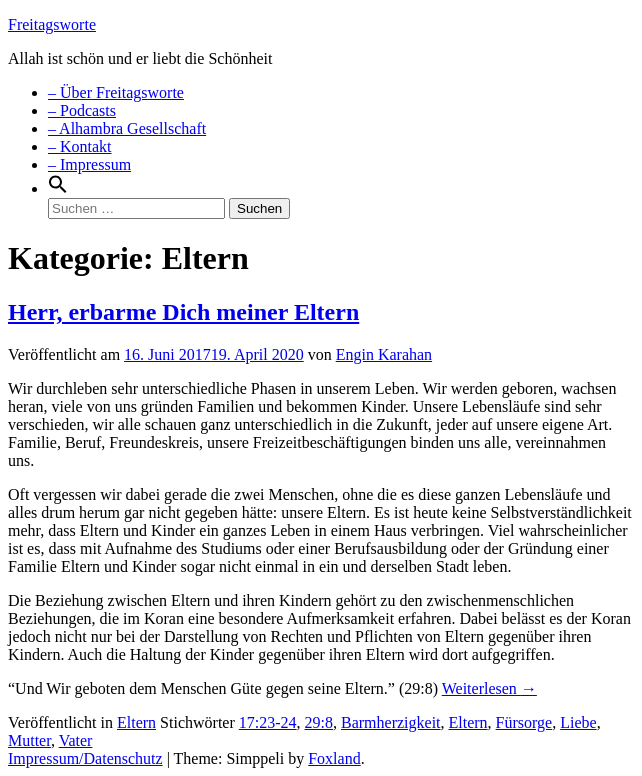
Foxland (334, 758)
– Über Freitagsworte (116, 92)
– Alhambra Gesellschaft (127, 128)
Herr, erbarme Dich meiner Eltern (183, 312)
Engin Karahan (384, 354)
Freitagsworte (52, 24)
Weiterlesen (489, 688)
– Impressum (89, 164)
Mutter (29, 740)
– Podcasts (82, 110)
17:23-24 (268, 722)
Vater (76, 740)
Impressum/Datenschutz (85, 758)
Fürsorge (524, 722)
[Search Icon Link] (58, 188)
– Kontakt (80, 146)
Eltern (136, 722)
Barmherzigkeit (391, 722)
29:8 (319, 722)
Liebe (578, 722)
